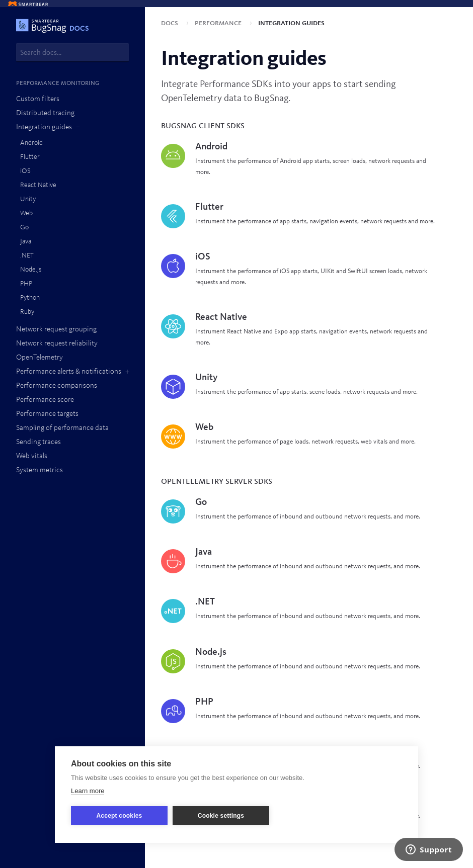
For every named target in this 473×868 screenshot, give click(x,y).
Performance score (45, 400)
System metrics (40, 470)
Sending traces (38, 442)
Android (31, 143)
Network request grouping (56, 330)
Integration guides (44, 127)
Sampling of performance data (62, 428)
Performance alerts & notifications (69, 372)
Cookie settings (221, 816)
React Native (38, 185)
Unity (28, 199)
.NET (27, 255)
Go (24, 227)
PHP (26, 284)
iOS (25, 171)
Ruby (27, 312)
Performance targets (47, 414)
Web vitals (32, 456)
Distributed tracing (45, 113)
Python (30, 298)
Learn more (88, 791)
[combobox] (72, 52)
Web (26, 213)
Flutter (30, 157)
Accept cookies (120, 816)
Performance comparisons (57, 386)
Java (26, 241)
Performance (219, 23)
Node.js (31, 270)
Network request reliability (57, 344)
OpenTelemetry (40, 358)
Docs (171, 23)
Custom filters (38, 99)
